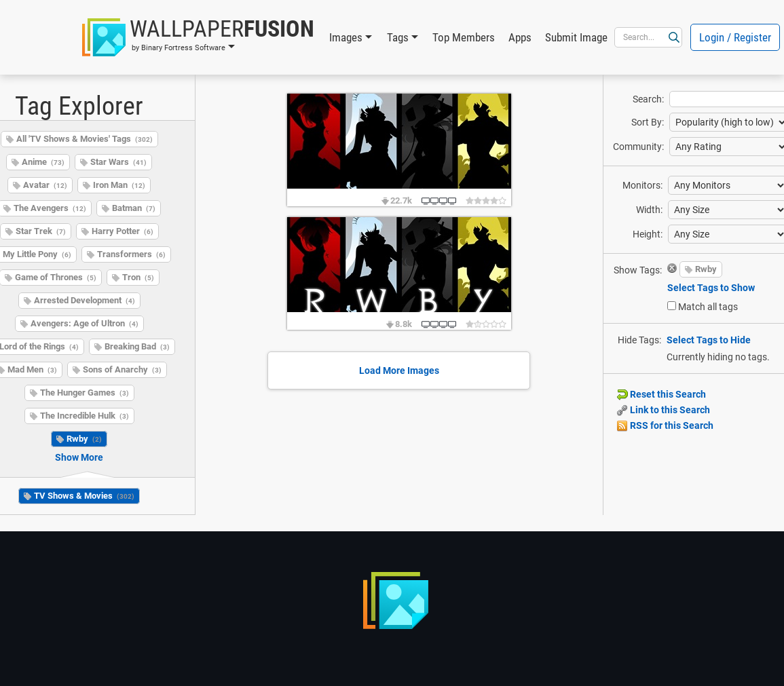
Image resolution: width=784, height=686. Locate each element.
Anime (43, 162)
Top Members (464, 37)
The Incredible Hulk (85, 416)
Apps (520, 37)
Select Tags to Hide (709, 340)
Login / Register (735, 37)
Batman (134, 208)
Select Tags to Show (711, 288)
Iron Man (119, 185)
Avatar (45, 185)
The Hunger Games (85, 393)
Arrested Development (85, 300)
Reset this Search (661, 394)
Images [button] (346, 37)
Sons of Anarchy (122, 369)
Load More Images (399, 370)
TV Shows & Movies (84, 496)
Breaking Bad (137, 346)
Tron (138, 277)
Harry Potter (123, 231)
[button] (198, 37)
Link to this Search (664, 410)
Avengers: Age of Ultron (85, 323)
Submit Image (576, 37)
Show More (79, 457)
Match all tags (708, 307)
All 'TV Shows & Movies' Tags (85, 139)
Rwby (84, 439)
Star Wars (118, 162)
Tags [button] (398, 37)
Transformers (131, 254)
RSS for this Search (665, 425)
